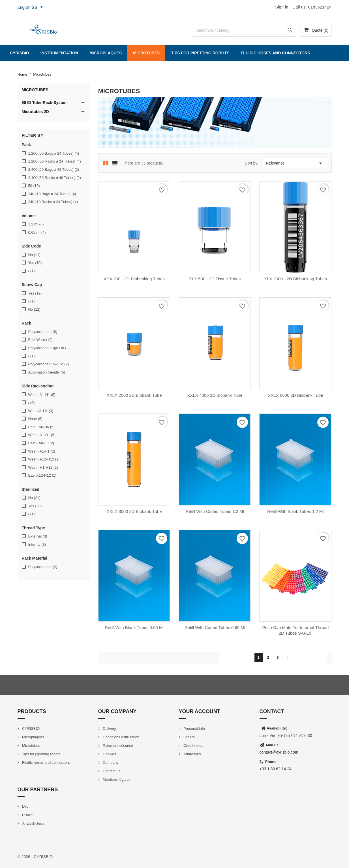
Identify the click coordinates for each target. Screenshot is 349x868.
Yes (35, 263)
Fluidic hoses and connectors (276, 53)
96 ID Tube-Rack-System (45, 103)
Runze (27, 815)
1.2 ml (36, 224)
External (38, 536)
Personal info (194, 729)
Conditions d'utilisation (121, 737)
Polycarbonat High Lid (49, 348)
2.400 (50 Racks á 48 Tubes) (54, 178)
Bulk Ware (40, 340)
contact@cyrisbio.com (279, 752)
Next (288, 658)
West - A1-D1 (42, 435)
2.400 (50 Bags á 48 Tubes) (53, 169)
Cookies (109, 754)
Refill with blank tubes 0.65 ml (134, 627)
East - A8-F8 (41, 443)
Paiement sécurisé (118, 746)
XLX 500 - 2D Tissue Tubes (215, 279)
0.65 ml (37, 232)
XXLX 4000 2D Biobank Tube (215, 395)
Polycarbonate (43, 332)
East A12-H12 (42, 475)
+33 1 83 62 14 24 (276, 769)
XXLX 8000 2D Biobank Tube (134, 511)
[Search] (245, 30)
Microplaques (106, 53)
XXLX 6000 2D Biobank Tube (295, 395)
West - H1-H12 (43, 467)
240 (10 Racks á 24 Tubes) (53, 202)
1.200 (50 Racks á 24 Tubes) (54, 161)
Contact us (111, 771)
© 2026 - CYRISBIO (35, 857)
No (34, 255)
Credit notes (193, 746)
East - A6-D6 (41, 427)
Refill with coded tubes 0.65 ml (215, 627)
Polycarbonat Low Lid (48, 364)
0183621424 (320, 7)
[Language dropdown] (31, 8)
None (35, 419)
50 (34, 186)
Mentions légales (116, 780)
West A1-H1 (41, 411)
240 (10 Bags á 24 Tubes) (52, 194)
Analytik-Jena (33, 823)
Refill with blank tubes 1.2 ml (295, 511)
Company (110, 763)
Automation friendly (47, 372)
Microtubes (146, 53)
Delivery (109, 729)
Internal (37, 544)
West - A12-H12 (44, 459)
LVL (25, 806)
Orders (189, 737)
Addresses (192, 754)
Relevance (295, 163)
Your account (200, 711)
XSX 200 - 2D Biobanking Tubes (134, 279)
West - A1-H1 (42, 395)
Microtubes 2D (35, 112)
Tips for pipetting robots (200, 53)
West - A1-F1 (41, 451)
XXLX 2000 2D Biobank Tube (134, 395)
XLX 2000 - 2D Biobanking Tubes (296, 279)
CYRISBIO (20, 53)
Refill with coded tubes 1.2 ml (215, 511)
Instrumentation (59, 53)
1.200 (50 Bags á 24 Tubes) (53, 153)
